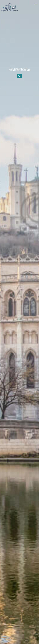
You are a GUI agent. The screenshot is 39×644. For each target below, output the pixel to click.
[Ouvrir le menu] (36, 4)
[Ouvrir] (19, 76)
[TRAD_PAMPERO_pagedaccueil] (10, 12)
